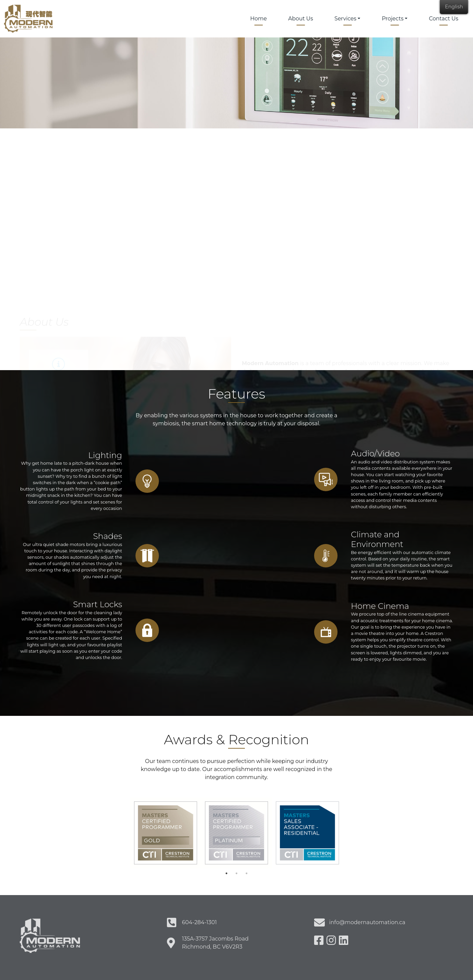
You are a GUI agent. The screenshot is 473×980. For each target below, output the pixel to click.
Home (259, 19)
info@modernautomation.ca (367, 922)
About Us (301, 19)
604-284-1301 (199, 922)
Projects (393, 19)
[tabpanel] (166, 833)
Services (345, 19)
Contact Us (444, 19)
